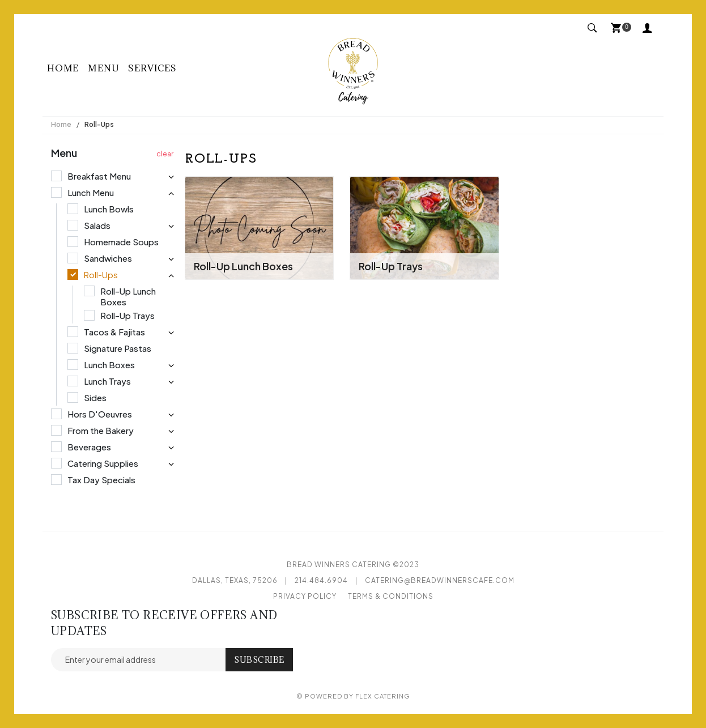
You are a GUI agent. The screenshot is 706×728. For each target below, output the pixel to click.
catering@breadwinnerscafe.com (440, 580)
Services (152, 68)
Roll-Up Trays (391, 266)
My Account (648, 27)
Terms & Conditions (391, 596)
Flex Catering (383, 696)
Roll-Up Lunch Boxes (243, 266)
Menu (103, 68)
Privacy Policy (305, 596)
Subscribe (259, 660)
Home (63, 68)
